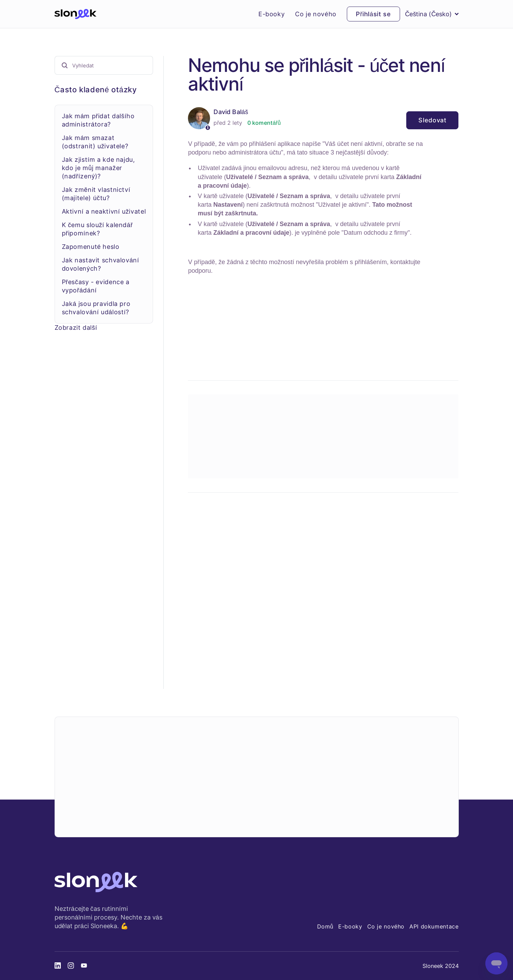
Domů (325, 926)
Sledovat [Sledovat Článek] (432, 120)
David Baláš (231, 112)
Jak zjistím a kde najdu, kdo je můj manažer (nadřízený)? (98, 168)
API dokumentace (434, 926)
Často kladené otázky (96, 90)
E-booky (272, 14)
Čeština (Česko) (432, 14)
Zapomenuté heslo (91, 247)
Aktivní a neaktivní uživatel (104, 211)
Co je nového (316, 14)
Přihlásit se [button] (373, 14)
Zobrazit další (76, 328)
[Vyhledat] (104, 65)
